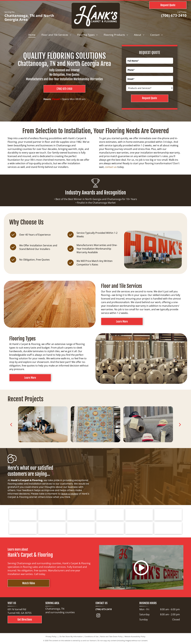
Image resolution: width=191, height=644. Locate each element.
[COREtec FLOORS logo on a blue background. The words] (81, 528)
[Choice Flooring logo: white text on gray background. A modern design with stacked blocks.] (139, 528)
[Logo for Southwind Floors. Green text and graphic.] (81, 515)
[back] (11, 424)
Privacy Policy (51, 636)
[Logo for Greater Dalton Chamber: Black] (52, 528)
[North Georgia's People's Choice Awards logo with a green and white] (168, 528)
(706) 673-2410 (174, 15)
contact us (111, 167)
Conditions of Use (91, 636)
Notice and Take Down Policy (111, 636)
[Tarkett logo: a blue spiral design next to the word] (23, 515)
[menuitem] (32, 35)
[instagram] (98, 616)
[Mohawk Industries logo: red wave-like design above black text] (139, 515)
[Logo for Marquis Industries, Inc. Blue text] (168, 515)
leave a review (70, 494)
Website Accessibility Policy (135, 636)
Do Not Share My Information (71, 636)
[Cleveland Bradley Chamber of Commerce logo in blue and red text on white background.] (110, 528)
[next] (180, 424)
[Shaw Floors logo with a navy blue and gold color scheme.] (110, 515)
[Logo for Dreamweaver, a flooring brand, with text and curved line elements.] (23, 528)
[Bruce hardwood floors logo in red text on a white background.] (52, 515)
